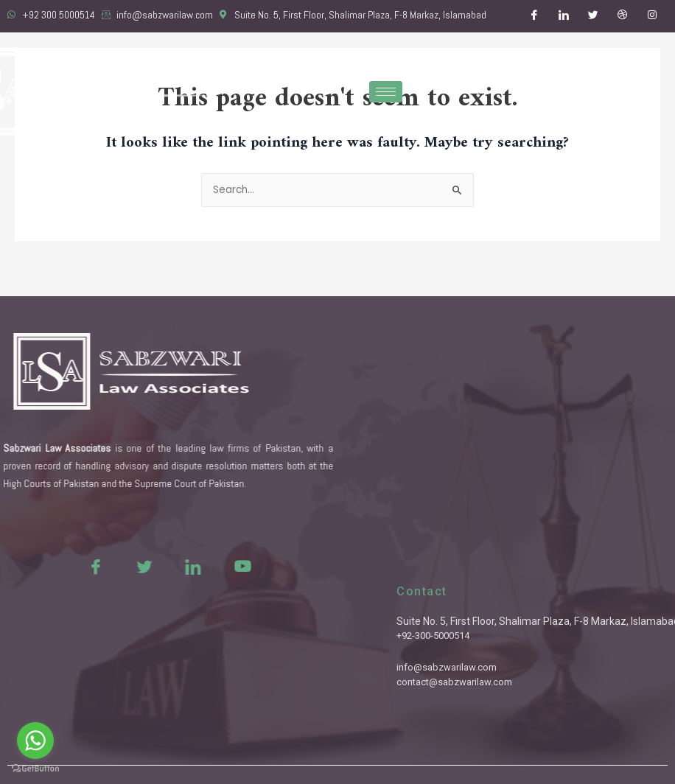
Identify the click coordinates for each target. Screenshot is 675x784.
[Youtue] (186, 566)
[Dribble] (623, 16)
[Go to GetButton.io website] (35, 769)
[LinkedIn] (564, 16)
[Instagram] (652, 16)
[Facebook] (534, 16)
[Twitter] (593, 16)
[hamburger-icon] (386, 92)
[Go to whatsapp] (35, 741)
